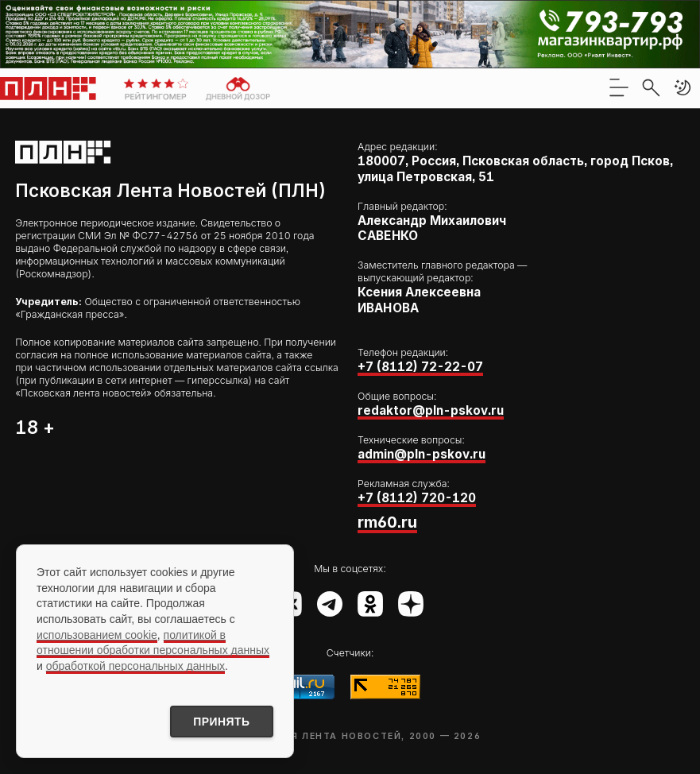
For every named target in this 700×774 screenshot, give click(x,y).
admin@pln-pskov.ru (422, 454)
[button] (683, 87)
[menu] (619, 87)
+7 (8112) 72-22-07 (420, 367)
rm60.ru (387, 522)
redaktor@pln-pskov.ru (431, 410)
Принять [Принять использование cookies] (221, 722)
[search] (651, 87)
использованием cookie (97, 634)
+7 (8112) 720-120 (417, 498)
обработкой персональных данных (135, 665)
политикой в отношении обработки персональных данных (153, 642)
